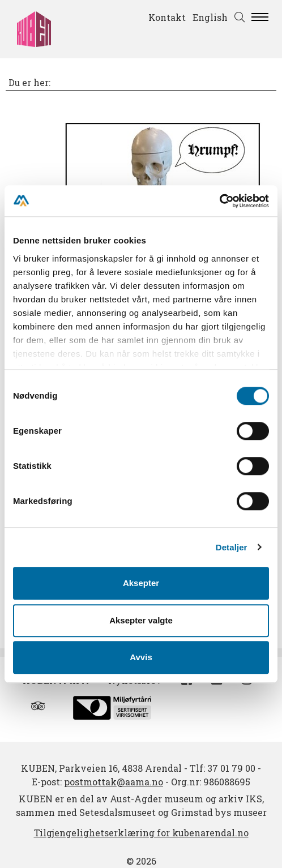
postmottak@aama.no (114, 782)
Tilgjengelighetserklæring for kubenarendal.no (141, 833)
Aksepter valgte (141, 620)
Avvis (141, 657)
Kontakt (167, 17)
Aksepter (141, 583)
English (210, 17)
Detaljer (232, 547)
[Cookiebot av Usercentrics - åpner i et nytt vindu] (219, 201)
